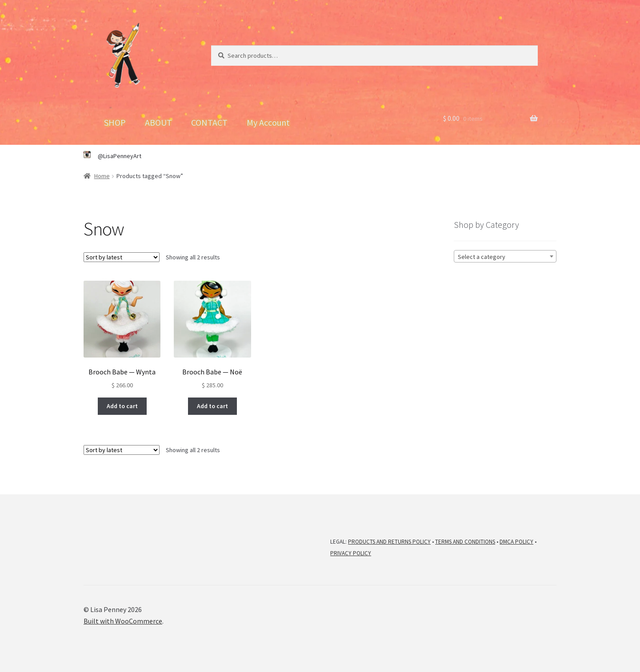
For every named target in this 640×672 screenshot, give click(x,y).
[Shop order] (122, 257)
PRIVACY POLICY (351, 553)
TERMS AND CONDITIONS (465, 542)
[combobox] (505, 256)
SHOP (115, 122)
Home (102, 176)
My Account (268, 122)
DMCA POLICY (516, 542)
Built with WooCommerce (123, 621)
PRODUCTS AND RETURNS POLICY (389, 542)
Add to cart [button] (122, 406)
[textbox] (505, 257)
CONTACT (209, 122)
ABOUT (158, 122)
